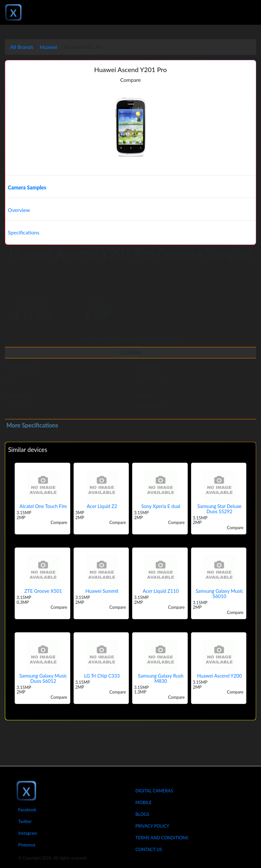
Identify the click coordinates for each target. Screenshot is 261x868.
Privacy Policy (152, 826)
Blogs (142, 814)
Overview (19, 210)
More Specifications (32, 425)
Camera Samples (27, 187)
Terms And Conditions (162, 838)
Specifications (24, 232)
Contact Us (149, 849)
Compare (130, 80)
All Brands (22, 47)
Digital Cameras (154, 791)
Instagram (28, 833)
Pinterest (27, 845)
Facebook (27, 810)
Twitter (25, 821)
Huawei (48, 47)
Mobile (144, 802)
